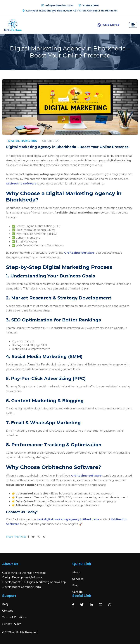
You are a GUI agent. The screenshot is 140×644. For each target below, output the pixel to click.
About (76, 572)
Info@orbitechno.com (58, 5)
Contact (7, 611)
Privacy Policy (12, 624)
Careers (77, 592)
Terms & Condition (15, 617)
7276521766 (89, 5)
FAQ (5, 604)
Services (78, 579)
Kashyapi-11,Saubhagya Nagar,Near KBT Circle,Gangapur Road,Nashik (70, 11)
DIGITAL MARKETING (23, 141)
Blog (75, 585)
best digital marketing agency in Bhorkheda (68, 519)
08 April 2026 (51, 141)
